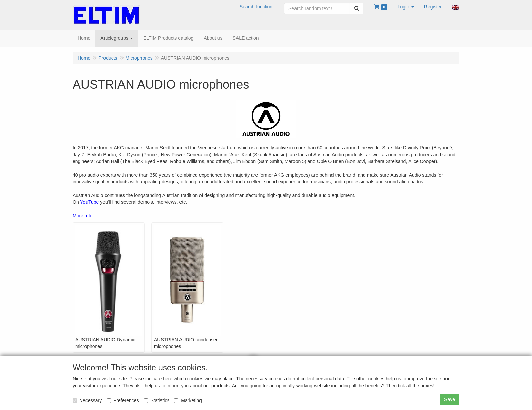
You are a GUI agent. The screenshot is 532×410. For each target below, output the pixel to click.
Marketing (188, 400)
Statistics (156, 400)
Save (450, 399)
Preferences (123, 400)
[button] (406, 7)
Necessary (87, 400)
